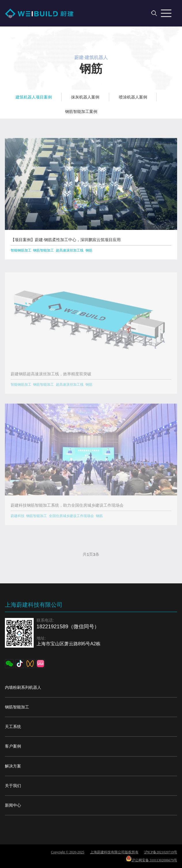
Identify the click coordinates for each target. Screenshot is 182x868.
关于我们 (13, 786)
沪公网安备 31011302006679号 (152, 859)
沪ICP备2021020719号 (161, 852)
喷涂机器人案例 (133, 97)
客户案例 (13, 746)
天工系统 (13, 727)
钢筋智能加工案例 (81, 111)
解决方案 (13, 766)
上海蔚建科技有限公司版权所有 (114, 852)
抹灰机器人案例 (85, 97)
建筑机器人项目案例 (34, 97)
